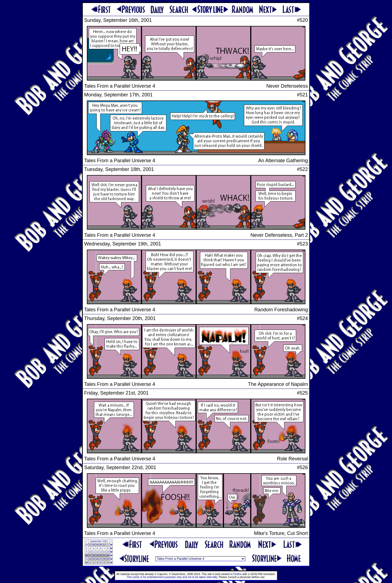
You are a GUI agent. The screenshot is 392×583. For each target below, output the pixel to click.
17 (90, 555)
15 (108, 552)
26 (87, 545)
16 (87, 555)
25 (94, 559)
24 (90, 559)
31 (104, 545)
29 (97, 545)
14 (104, 552)
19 (97, 555)
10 (90, 552)
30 (101, 545)
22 (108, 555)
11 (94, 552)
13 (101, 552)
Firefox (238, 574)
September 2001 (99, 541)
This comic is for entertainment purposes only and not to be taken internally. (172, 577)
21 (104, 555)
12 (97, 552)
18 (94, 555)
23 (87, 559)
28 (94, 545)
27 (90, 545)
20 (101, 555)
